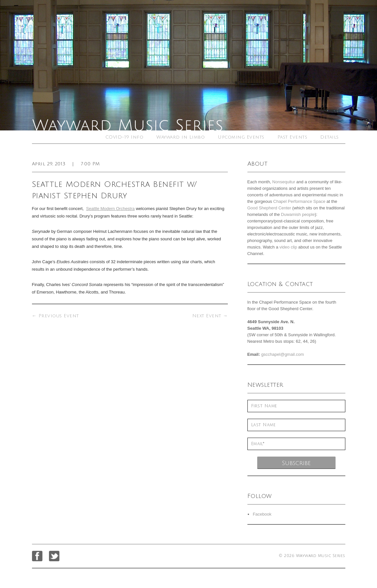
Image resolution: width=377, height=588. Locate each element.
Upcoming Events (241, 137)
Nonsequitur (284, 182)
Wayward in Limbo (181, 137)
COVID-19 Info (125, 137)
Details (330, 137)
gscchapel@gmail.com (283, 354)
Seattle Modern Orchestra (110, 209)
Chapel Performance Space (299, 201)
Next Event (210, 316)
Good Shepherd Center (269, 208)
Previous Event (55, 316)
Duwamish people (298, 214)
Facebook (262, 514)
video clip (288, 247)
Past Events (292, 137)
